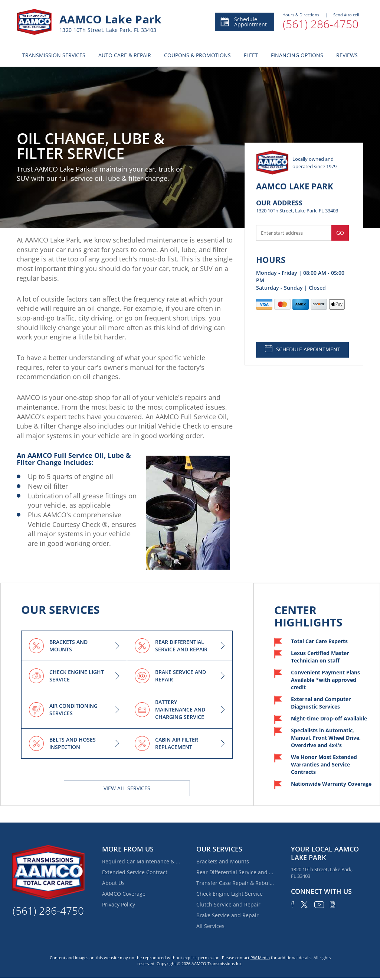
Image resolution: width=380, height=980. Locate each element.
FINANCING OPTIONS (297, 55)
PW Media (260, 958)
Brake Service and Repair (227, 915)
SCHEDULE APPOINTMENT (303, 349)
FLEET (251, 55)
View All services (127, 788)
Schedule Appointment (243, 22)
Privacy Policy (119, 904)
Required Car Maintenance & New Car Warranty (141, 861)
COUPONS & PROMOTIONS (197, 55)
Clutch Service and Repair (228, 904)
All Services (210, 926)
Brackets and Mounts (223, 861)
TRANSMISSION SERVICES (54, 55)
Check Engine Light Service (230, 894)
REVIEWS (347, 55)
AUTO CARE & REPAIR (125, 55)
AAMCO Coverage (124, 894)
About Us (113, 883)
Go (340, 233)
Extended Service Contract (135, 872)
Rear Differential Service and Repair (235, 872)
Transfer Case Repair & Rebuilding (235, 883)
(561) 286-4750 (321, 24)
